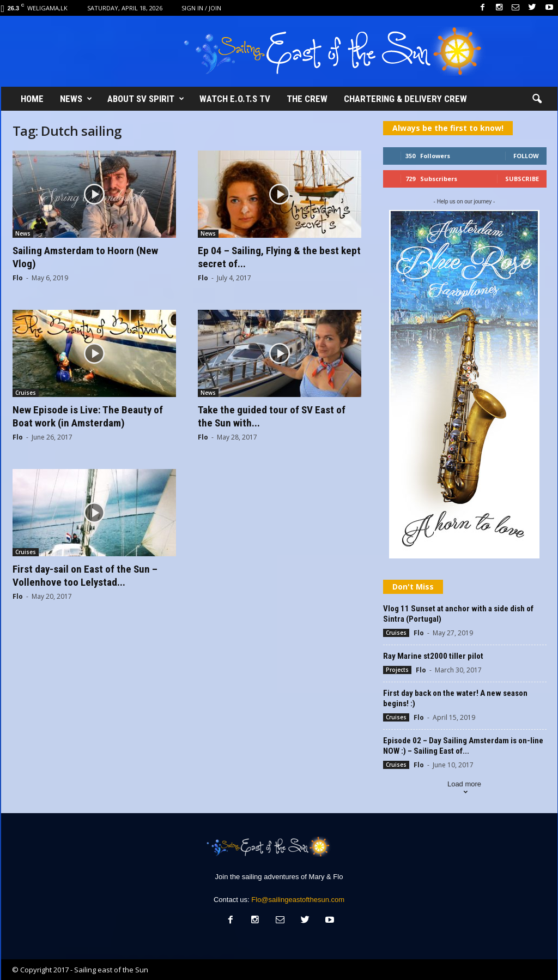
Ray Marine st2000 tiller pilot (433, 656)
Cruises (26, 393)
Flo (18, 278)
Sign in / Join (201, 8)
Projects (397, 670)
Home (32, 99)
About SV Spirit (146, 99)
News (76, 99)
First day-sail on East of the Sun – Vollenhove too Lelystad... (85, 576)
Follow (526, 156)
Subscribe (522, 179)
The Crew (307, 99)
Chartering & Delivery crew (405, 99)
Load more (464, 789)
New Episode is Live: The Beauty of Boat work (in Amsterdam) (88, 416)
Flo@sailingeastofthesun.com (298, 900)
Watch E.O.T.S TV (235, 99)
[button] (537, 99)
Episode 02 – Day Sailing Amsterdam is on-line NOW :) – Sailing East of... (463, 746)
